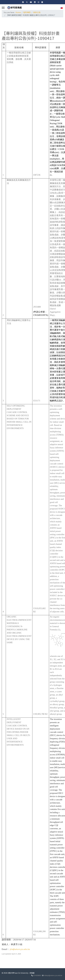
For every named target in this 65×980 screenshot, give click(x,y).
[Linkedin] (35, 2)
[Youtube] (31, 2)
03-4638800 (37, 975)
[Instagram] (38, 2)
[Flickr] (42, 2)
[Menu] (3, 8)
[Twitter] (27, 2)
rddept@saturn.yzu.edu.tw (53, 975)
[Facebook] (23, 2)
